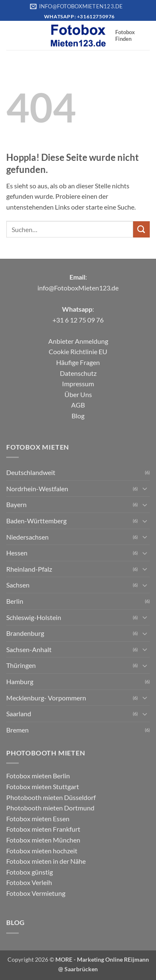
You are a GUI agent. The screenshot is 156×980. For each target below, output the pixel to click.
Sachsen (18, 585)
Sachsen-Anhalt (29, 649)
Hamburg (20, 681)
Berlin (15, 601)
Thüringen (21, 665)
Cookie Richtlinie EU (78, 351)
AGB (78, 405)
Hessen (17, 553)
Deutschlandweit (31, 472)
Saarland (19, 714)
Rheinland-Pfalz (29, 569)
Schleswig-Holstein (34, 617)
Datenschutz (78, 373)
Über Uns (78, 394)
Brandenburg (25, 633)
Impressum (78, 384)
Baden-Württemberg (36, 521)
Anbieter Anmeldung (78, 341)
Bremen (17, 730)
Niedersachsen (27, 537)
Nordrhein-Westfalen (37, 489)
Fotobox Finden (125, 35)
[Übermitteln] (141, 229)
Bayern (16, 504)
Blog (78, 416)
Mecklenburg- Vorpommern (46, 698)
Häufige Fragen (78, 362)
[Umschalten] (145, 488)
